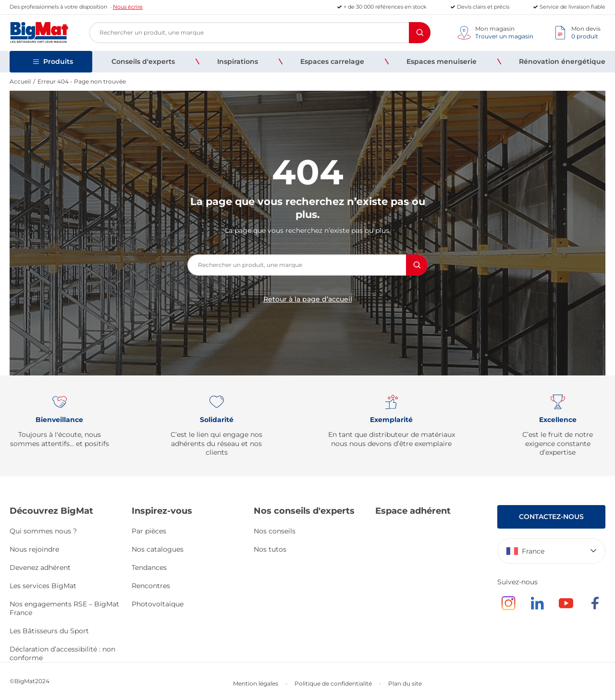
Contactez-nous (551, 517)
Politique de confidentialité (333, 683)
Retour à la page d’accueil (308, 299)
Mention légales (256, 683)
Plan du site (405, 683)
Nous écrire (128, 7)
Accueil (20, 81)
